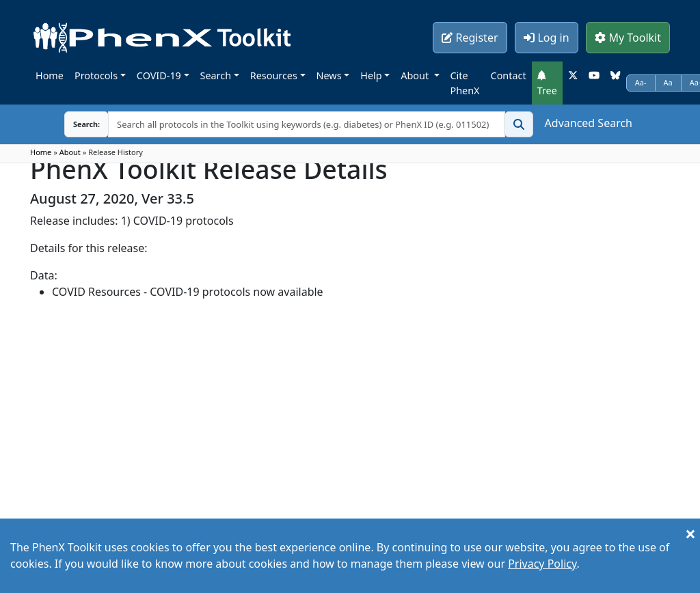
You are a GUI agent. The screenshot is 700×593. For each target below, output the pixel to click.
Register (470, 38)
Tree (547, 83)
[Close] (690, 534)
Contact (509, 75)
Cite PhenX (465, 83)
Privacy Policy (542, 564)
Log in (546, 38)
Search (216, 75)
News (329, 75)
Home (50, 75)
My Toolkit (628, 38)
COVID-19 (159, 75)
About (416, 75)
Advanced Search (589, 123)
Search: (76, 124)
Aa (668, 82)
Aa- (641, 82)
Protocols (96, 75)
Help (371, 75)
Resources (274, 75)
